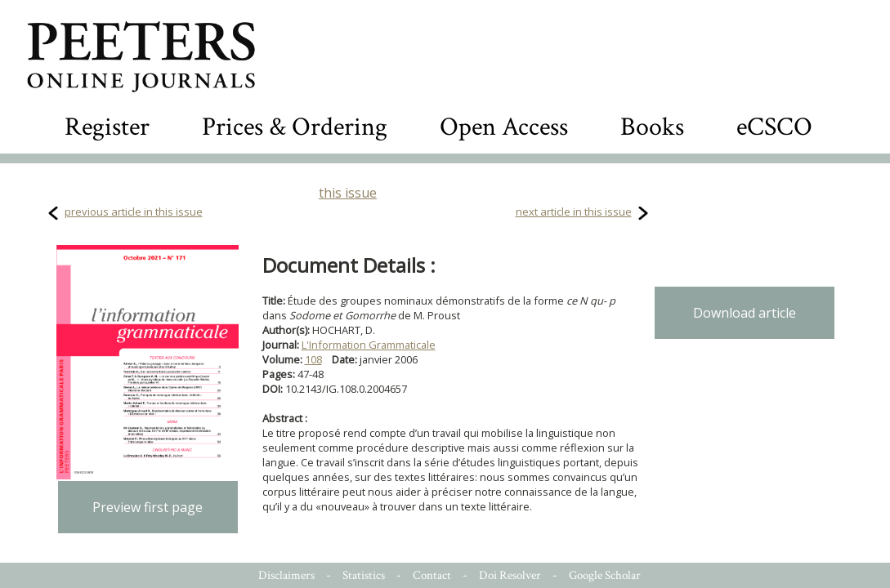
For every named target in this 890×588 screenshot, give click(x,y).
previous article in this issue (134, 212)
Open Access (504, 127)
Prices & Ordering (295, 127)
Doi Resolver (510, 575)
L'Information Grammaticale (369, 345)
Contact (432, 575)
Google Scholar (605, 575)
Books (652, 127)
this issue (348, 193)
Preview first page (148, 507)
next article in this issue (574, 212)
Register (107, 127)
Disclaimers (286, 575)
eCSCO (774, 127)
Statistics (364, 575)
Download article (745, 313)
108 (313, 359)
